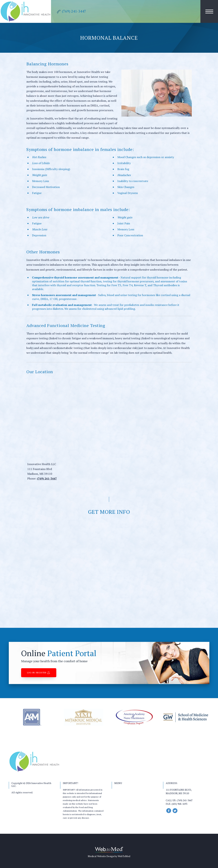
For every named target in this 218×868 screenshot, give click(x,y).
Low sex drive (41, 217)
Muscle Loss (40, 229)
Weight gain (40, 175)
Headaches (124, 175)
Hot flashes (39, 157)
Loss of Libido (41, 163)
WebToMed (124, 856)
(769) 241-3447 (47, 478)
